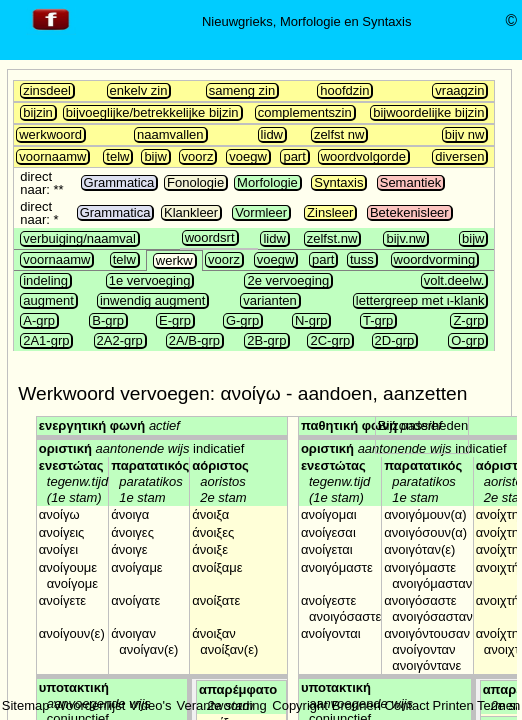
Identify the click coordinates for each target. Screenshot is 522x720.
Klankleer (191, 212)
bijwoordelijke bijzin (428, 112)
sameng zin (242, 90)
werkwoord (50, 134)
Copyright (300, 705)
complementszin (305, 112)
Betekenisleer (409, 212)
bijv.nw (405, 238)
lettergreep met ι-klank (420, 300)
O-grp (467, 340)
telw (117, 156)
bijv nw (465, 134)
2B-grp (266, 340)
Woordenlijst (89, 705)
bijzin (38, 112)
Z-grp (468, 320)
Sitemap (26, 705)
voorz (198, 156)
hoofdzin (344, 90)
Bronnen (356, 705)
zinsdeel (47, 90)
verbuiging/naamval (79, 238)
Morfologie (267, 182)
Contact (407, 705)
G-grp (242, 320)
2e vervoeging (288, 280)
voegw (248, 156)
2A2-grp (120, 340)
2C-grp (330, 340)
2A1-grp (46, 340)
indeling (45, 280)
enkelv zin (139, 90)
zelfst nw (339, 134)
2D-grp (395, 340)
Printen (453, 705)
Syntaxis (338, 182)
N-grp (311, 320)
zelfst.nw (332, 238)
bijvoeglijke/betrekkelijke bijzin (152, 112)
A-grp (39, 320)
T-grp (378, 320)
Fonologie (195, 182)
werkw (174, 260)
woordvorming (435, 259)
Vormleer (261, 212)
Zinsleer (330, 212)
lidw (272, 134)
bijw (155, 156)
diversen (459, 156)
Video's (150, 705)
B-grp (108, 320)
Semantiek (410, 182)
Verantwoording (221, 705)
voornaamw (52, 156)
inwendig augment (153, 300)
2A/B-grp (194, 340)
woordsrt (210, 237)
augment (48, 300)
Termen (498, 705)
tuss (362, 259)
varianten (269, 300)
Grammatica (119, 182)
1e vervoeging (150, 280)
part (294, 156)
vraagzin (459, 90)
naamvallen (170, 134)
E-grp (175, 320)
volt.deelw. (454, 280)
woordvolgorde (363, 156)
